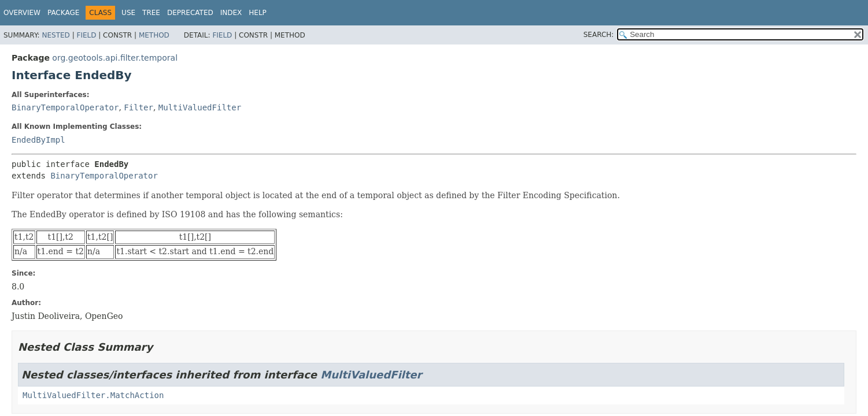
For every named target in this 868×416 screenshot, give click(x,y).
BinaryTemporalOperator (65, 107)
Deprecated (190, 13)
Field (86, 35)
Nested (56, 35)
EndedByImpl (38, 140)
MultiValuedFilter (200, 107)
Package (63, 13)
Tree (151, 13)
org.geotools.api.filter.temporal (115, 58)
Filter (138, 107)
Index (231, 13)
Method (154, 35)
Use (128, 13)
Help (258, 13)
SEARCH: (599, 35)
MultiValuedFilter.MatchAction (93, 395)
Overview (22, 13)
